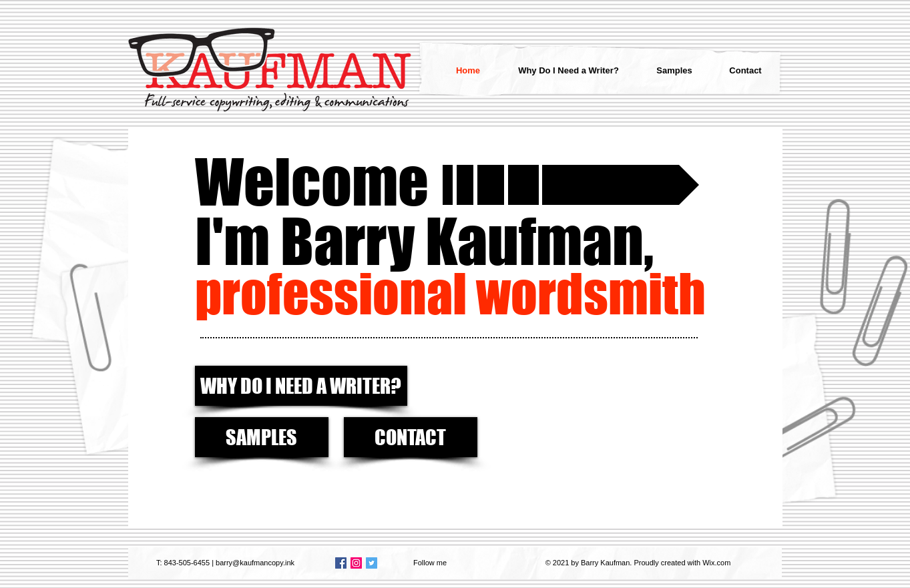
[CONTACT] (411, 437)
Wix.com (716, 563)
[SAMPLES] (262, 437)
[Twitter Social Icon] (372, 563)
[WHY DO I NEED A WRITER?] (301, 386)
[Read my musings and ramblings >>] (621, 185)
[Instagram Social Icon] (356, 563)
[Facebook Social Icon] (341, 563)
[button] (465, 185)
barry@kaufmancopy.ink (255, 563)
